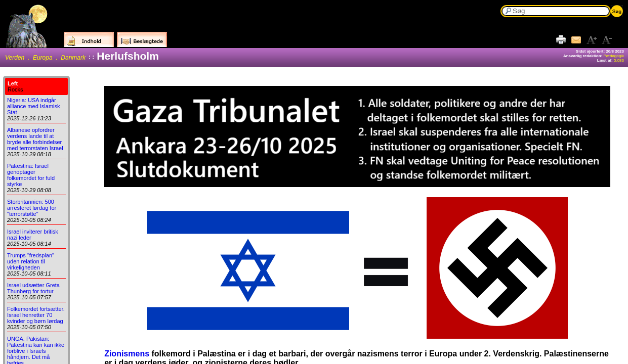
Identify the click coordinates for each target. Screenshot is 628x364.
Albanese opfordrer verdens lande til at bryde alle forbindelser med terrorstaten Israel (35, 139)
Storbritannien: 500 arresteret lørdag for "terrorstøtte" (32, 208)
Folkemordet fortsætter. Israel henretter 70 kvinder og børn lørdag (36, 315)
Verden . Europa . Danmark (45, 58)
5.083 (619, 60)
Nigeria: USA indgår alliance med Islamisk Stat (34, 106)
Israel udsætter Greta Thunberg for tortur (33, 288)
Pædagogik (614, 56)
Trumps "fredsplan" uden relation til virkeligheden (31, 261)
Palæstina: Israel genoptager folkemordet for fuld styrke (31, 175)
